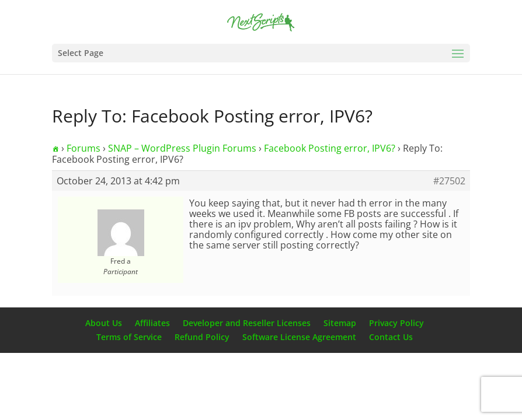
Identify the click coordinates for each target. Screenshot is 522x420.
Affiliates (152, 323)
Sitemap (340, 323)
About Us (104, 323)
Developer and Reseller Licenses (247, 323)
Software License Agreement (299, 337)
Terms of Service (129, 337)
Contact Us (391, 337)
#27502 (449, 181)
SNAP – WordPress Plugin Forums (182, 148)
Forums (83, 148)
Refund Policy (202, 337)
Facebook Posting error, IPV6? (330, 148)
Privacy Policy (396, 323)
